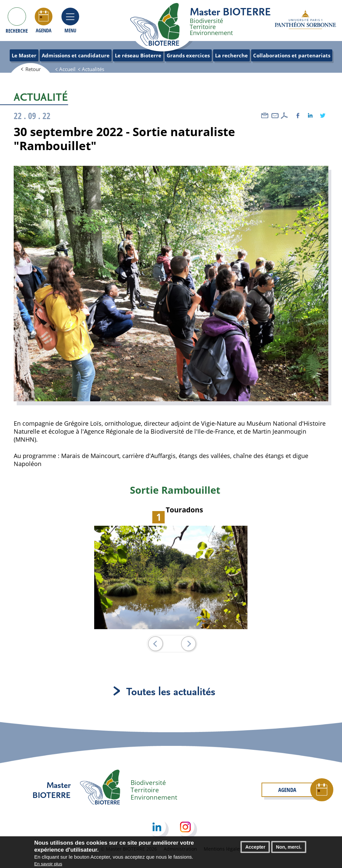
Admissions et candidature (76, 55)
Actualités (93, 69)
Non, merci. (289, 847)
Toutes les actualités (171, 691)
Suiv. (189, 644)
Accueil (67, 69)
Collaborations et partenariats (292, 55)
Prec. (155, 644)
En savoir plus (48, 864)
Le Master (24, 55)
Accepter (255, 847)
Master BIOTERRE (230, 11)
